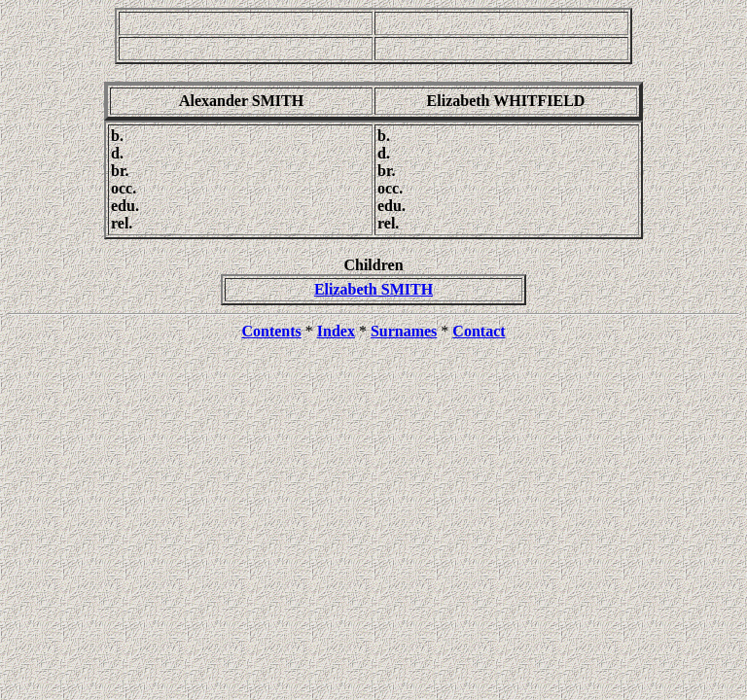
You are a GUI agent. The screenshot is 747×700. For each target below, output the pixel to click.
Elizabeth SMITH (373, 289)
